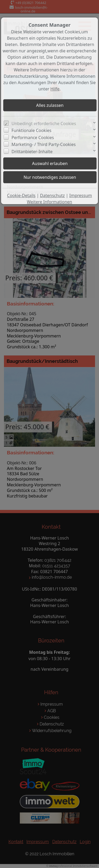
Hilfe (55, 89)
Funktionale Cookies (32, 130)
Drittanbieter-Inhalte (32, 152)
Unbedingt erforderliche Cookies (44, 124)
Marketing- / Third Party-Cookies (44, 144)
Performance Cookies (33, 138)
